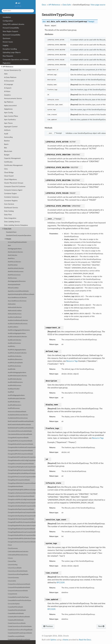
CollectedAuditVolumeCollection (18, 552)
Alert (9, 246)
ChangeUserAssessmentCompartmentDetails (22, 542)
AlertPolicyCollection (14, 262)
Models (8, 239)
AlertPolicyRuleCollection (16, 268)
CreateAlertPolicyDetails (15, 607)
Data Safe (7, 229)
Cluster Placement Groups (14, 183)
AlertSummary (12, 278)
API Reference (7, 67)
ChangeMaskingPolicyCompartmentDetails (21, 470)
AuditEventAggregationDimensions (19, 330)
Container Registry (11, 201)
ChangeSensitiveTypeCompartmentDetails (21, 509)
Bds (6, 148)
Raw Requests (8, 56)
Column (10, 558)
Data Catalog (9, 211)
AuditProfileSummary (15, 386)
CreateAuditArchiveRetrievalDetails (19, 617)
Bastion (7, 141)
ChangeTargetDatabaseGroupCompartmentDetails (22, 532)
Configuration (8, 21)
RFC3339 (61, 583)
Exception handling (10, 49)
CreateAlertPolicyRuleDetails (17, 610)
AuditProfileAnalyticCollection (17, 376)
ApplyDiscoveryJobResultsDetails (18, 291)
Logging (5, 45)
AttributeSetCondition (15, 311)
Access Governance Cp (13, 70)
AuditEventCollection (15, 340)
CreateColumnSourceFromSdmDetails (20, 626)
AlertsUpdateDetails (14, 285)
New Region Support (10, 31)
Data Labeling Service (12, 222)
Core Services (9, 204)
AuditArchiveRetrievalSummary (18, 324)
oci (19, 3)
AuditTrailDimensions (14, 405)
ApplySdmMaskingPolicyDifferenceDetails (21, 294)
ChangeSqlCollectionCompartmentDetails (21, 519)
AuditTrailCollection (14, 402)
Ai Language (9, 84)
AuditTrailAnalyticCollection (17, 399)
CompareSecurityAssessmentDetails (19, 584)
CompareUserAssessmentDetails (18, 591)
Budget (7, 155)
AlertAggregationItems (15, 249)
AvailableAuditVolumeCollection (18, 415)
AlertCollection (13, 255)
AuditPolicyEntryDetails (15, 363)
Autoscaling (8, 137)
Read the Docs (85, 640)
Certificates (8, 162)
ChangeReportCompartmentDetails (19, 480)
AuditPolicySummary (14, 366)
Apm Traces (8, 123)
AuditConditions (13, 327)
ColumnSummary (13, 578)
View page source (98, 5)
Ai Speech (8, 88)
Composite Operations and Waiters (16, 60)
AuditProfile (12, 369)
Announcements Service (13, 98)
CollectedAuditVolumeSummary (18, 555)
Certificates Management (13, 165)
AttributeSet (12, 304)
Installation (7, 17)
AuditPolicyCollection (15, 356)
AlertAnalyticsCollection (15, 252)
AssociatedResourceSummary (17, 301)
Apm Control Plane (11, 116)
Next (101, 626)
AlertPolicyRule (13, 265)
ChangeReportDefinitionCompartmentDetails (22, 483)
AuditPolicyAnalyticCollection (17, 353)
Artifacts (7, 130)
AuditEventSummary (14, 343)
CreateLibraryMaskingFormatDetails (19, 640)
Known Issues (8, 42)
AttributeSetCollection (15, 307)
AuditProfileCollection (15, 379)
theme (66, 640)
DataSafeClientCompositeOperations (19, 236)
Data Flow (8, 215)
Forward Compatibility (11, 28)
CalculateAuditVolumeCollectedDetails (20, 434)
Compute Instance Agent (13, 190)
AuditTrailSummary (14, 408)
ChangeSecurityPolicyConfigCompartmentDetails (22, 500)
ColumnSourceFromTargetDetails (18, 574)
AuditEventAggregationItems (17, 333)
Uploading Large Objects (12, 52)
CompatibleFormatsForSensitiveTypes (19, 600)
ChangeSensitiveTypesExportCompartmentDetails (22, 516)
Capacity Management (12, 158)
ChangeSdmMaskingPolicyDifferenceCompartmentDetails (22, 490)
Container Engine (10, 193)
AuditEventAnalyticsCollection (17, 337)
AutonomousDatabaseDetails (17, 412)
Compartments (12, 594)
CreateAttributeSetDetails (16, 614)
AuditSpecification (14, 389)
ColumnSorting (13, 565)
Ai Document (9, 81)
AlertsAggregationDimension (17, 281)
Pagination (7, 63)
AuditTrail (11, 392)
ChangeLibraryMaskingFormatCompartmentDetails (22, 467)
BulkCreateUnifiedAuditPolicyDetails (19, 425)
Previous (48, 626)
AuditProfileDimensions (15, 382)
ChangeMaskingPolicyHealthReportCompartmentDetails (22, 473)
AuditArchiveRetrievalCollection (18, 320)
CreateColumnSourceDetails (17, 623)
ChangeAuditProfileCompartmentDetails (20, 454)
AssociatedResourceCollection (17, 298)
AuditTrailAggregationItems (16, 395)
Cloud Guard (9, 176)
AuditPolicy (11, 346)
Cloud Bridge (9, 172)
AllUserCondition (13, 288)
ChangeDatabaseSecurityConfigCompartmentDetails (22, 460)
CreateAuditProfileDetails (16, 620)
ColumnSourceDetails (15, 568)
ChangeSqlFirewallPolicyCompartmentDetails (22, 522)
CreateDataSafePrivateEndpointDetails (20, 633)
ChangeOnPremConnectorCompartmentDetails (22, 477)
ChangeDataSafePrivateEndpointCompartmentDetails (22, 457)
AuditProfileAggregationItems (17, 373)
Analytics (7, 95)
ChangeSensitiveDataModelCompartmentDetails (22, 506)
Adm (6, 74)
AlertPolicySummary (14, 275)
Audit (6, 134)
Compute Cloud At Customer (15, 186)
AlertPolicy (11, 258)
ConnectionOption (14, 604)
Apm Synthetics (10, 120)
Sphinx (53, 640)
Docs (44, 5)
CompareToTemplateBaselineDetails (19, 588)
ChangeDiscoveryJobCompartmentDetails (21, 464)
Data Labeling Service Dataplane (16, 225)
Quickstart (7, 38)
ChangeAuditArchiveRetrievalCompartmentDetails (22, 447)
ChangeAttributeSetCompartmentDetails (20, 444)
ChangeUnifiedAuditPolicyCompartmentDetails (22, 535)
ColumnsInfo (12, 581)
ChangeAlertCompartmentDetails (18, 438)
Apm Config (8, 113)
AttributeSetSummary (15, 314)
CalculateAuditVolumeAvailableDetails (20, 431)
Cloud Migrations (10, 179)
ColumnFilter (12, 561)
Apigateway (8, 109)
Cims (6, 169)
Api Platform (9, 102)
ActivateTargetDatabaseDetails (17, 242)
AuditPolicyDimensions (15, 359)
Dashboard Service (11, 208)
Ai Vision (7, 91)
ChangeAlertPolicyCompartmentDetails (20, 441)
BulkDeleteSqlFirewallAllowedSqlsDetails (21, 428)
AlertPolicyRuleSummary (16, 272)
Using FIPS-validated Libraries (13, 24)
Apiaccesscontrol (10, 106)
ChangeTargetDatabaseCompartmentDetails (21, 529)
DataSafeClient (11, 232)
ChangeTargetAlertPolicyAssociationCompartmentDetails (22, 526)
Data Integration (10, 218)
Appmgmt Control (11, 127)
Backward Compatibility (11, 35)
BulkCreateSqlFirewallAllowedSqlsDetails (21, 421)
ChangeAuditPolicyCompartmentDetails (20, 451)
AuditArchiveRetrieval (15, 317)
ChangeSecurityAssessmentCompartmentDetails (22, 493)
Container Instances (11, 197)
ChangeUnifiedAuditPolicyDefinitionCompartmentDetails (22, 539)
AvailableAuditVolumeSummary (18, 418)
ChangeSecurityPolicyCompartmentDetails (21, 496)
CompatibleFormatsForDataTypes (18, 597)
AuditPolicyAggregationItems (17, 350)
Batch (6, 144)
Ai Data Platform (10, 77)
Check (10, 545)
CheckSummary (13, 548)
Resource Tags (72, 361)
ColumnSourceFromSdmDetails (18, 571)
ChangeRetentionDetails (15, 487)
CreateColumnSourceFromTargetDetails (20, 630)
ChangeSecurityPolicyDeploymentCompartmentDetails (22, 503)
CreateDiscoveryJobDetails (16, 636)
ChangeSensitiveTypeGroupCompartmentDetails (22, 513)
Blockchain (8, 151)
